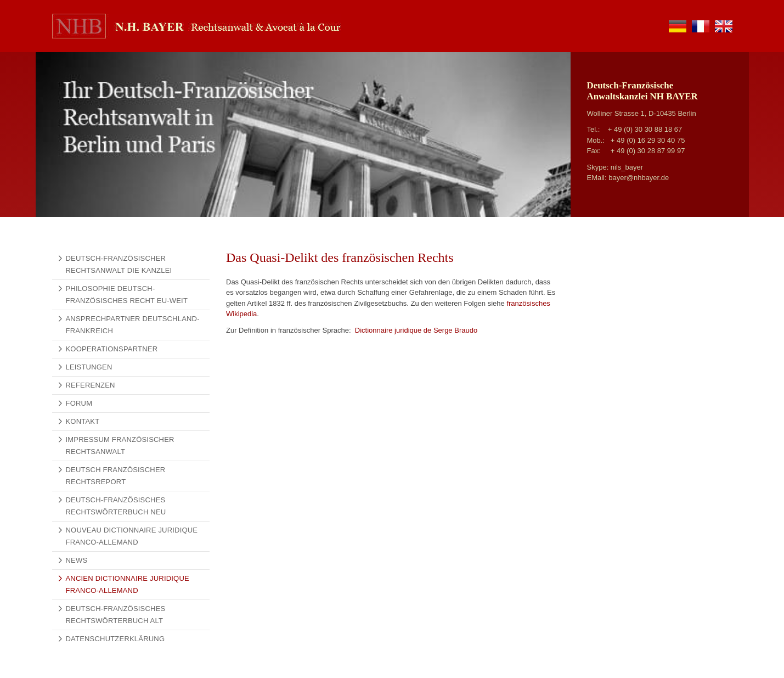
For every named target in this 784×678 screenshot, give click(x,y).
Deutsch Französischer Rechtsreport (116, 476)
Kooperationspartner (112, 349)
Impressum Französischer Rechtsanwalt (120, 446)
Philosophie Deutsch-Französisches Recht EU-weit (127, 295)
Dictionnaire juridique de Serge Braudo (415, 330)
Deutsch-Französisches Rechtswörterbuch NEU (116, 506)
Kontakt (83, 421)
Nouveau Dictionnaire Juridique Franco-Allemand (132, 536)
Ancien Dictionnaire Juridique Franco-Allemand (128, 584)
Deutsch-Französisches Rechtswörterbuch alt (116, 615)
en (724, 26)
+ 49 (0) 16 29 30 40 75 (648, 140)
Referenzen (91, 385)
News (77, 560)
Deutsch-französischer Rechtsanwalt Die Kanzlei (119, 264)
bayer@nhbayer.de (639, 178)
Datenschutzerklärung (115, 639)
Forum (79, 403)
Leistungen (89, 367)
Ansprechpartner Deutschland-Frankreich (133, 325)
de (678, 26)
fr (701, 26)
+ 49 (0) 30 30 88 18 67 (645, 129)
